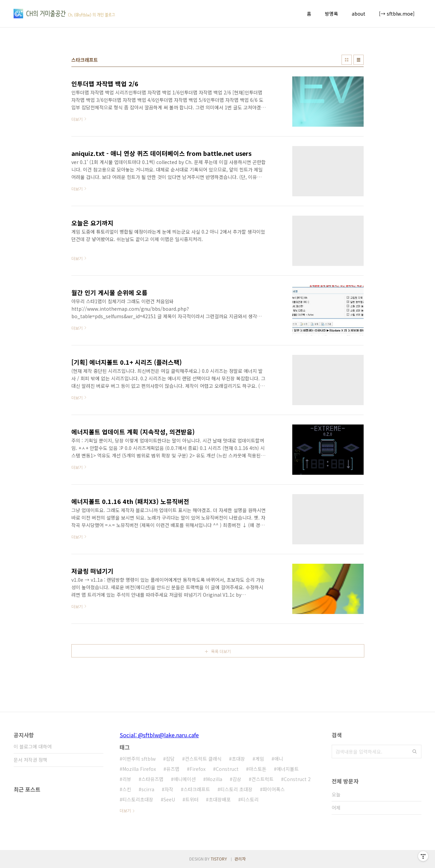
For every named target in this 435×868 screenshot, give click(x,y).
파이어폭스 (274, 789)
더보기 (125, 810)
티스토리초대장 (138, 799)
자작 (169, 789)
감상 (237, 779)
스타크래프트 (197, 789)
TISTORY (219, 859)
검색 (415, 752)
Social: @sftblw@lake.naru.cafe (159, 735)
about (359, 14)
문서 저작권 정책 (30, 760)
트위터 (192, 799)
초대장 (238, 759)
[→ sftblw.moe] (397, 14)
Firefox (198, 769)
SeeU (169, 799)
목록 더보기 (221, 651)
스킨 (127, 789)
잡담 (170, 759)
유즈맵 (173, 769)
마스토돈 (258, 769)
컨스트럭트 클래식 (203, 759)
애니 (279, 759)
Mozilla (214, 779)
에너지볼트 (288, 769)
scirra (148, 789)
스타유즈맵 (152, 779)
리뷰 (127, 779)
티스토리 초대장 (236, 789)
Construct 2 (297, 779)
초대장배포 (220, 799)
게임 (260, 759)
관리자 (240, 859)
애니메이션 (185, 779)
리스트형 (359, 60)
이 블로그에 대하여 (33, 746)
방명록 (332, 14)
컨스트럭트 (263, 779)
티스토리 (250, 799)
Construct (227, 769)
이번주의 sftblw (139, 759)
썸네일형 (347, 60)
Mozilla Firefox (139, 769)
